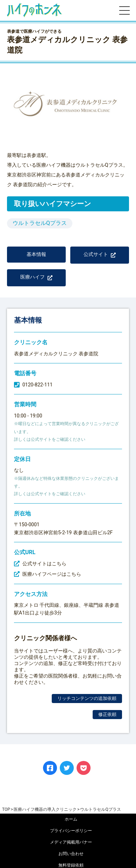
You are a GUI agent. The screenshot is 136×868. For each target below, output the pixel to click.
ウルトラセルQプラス (40, 223)
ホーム (71, 819)
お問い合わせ (71, 854)
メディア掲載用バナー (71, 842)
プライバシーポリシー (71, 831)
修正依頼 (107, 714)
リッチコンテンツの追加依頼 (87, 698)
